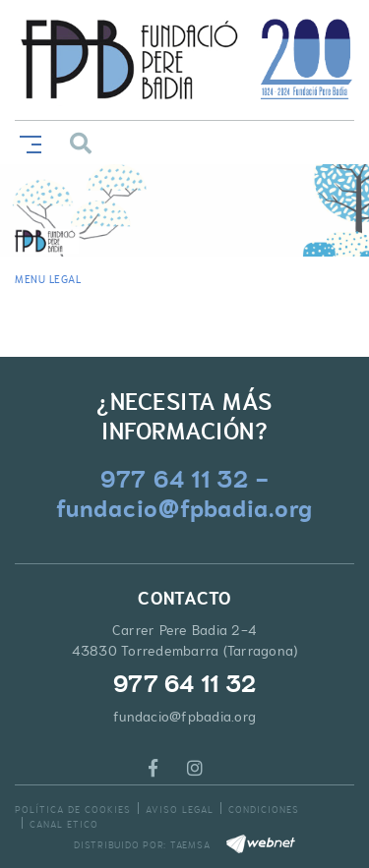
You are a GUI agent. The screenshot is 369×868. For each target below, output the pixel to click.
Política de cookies (73, 810)
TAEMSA (190, 845)
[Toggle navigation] (27, 142)
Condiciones (264, 810)
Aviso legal (180, 810)
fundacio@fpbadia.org (184, 717)
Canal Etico (64, 824)
